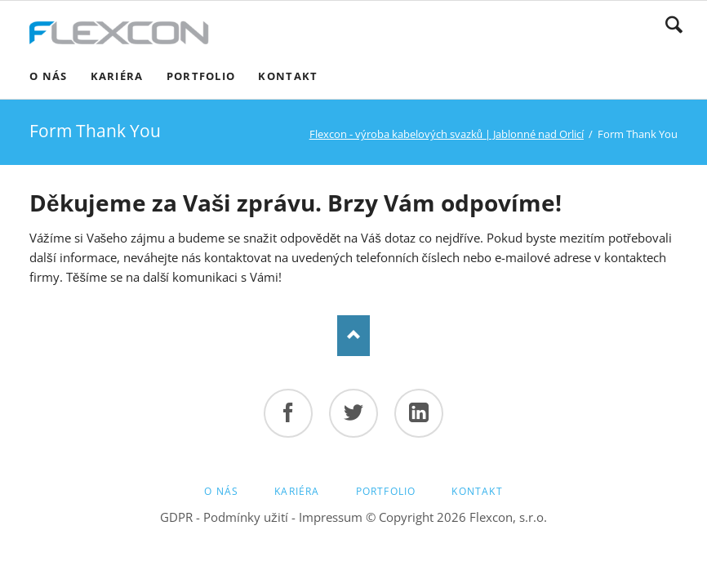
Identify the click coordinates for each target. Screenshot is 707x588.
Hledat (674, 24)
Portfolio (386, 491)
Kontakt (477, 491)
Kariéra (297, 491)
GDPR (176, 517)
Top (353, 336)
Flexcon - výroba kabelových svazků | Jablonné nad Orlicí (447, 134)
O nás (221, 491)
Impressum (331, 517)
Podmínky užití (246, 517)
